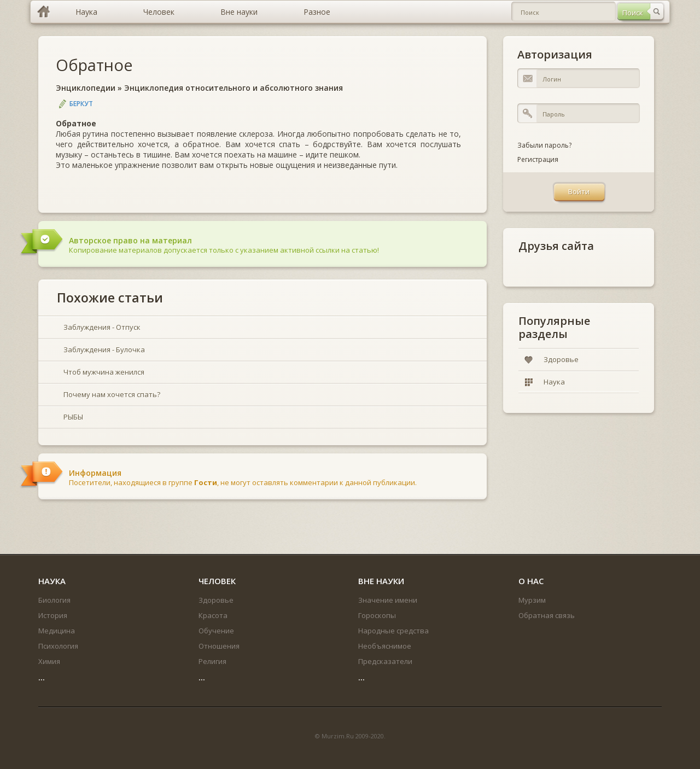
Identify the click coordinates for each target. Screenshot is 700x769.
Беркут (81, 104)
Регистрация (538, 159)
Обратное (94, 65)
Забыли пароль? (544, 145)
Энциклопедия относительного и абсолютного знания (234, 88)
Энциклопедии (86, 88)
